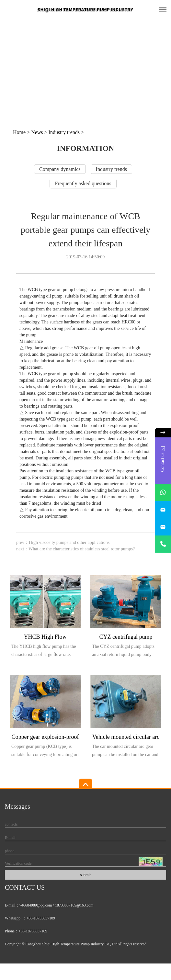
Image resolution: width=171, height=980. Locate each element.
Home (19, 132)
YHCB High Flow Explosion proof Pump (45, 638)
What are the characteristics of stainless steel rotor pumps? (82, 549)
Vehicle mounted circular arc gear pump (126, 738)
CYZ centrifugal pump (126, 637)
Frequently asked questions (83, 183)
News (37, 132)
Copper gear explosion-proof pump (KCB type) (45, 738)
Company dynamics (60, 169)
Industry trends (64, 132)
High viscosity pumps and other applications (69, 542)
